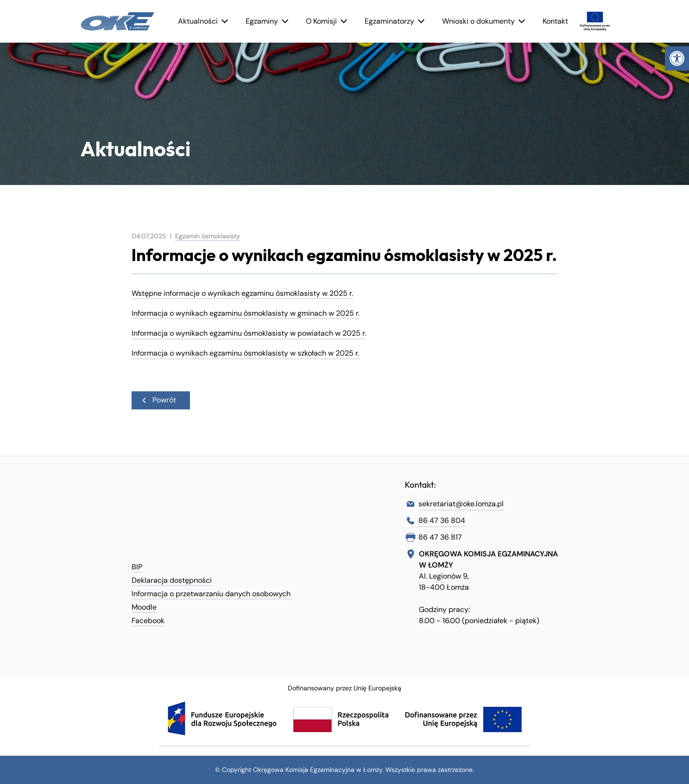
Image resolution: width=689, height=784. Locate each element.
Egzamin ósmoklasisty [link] (208, 236)
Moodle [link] (144, 607)
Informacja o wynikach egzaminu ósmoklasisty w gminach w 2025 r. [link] (246, 313)
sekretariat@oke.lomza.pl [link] (461, 504)
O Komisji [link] (321, 21)
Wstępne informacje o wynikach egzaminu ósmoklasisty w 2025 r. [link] (242, 293)
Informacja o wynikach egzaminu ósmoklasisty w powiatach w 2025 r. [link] (249, 333)
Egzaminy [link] (262, 21)
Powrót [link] (158, 399)
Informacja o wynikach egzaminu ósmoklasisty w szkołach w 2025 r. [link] (245, 353)
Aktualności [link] (198, 21)
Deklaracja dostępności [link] (172, 580)
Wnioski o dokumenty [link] (478, 21)
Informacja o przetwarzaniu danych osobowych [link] (211, 594)
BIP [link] (137, 567)
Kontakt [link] (555, 21)
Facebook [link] (148, 621)
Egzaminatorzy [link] (389, 21)
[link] (677, 58)
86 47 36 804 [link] (442, 520)
